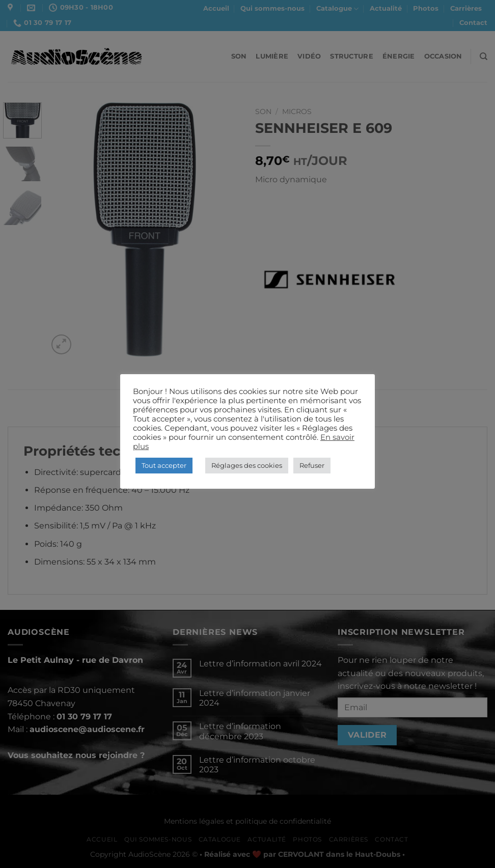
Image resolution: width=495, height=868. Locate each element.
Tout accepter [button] (164, 465)
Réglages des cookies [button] (247, 465)
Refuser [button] (312, 465)
